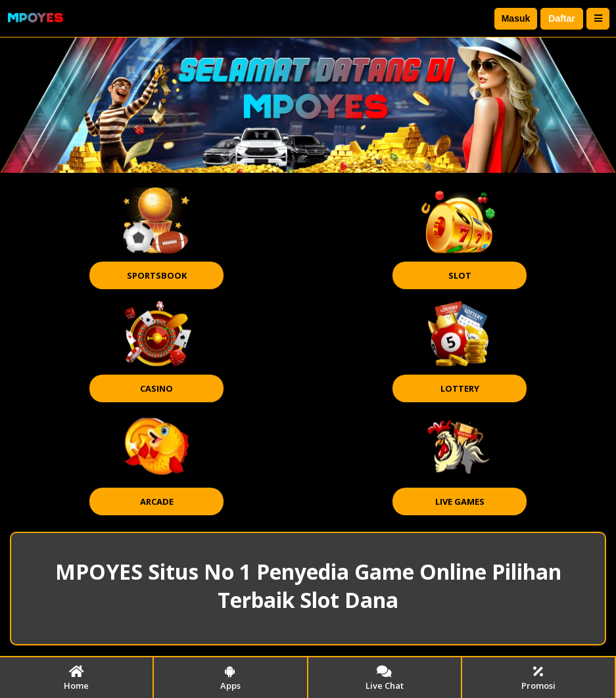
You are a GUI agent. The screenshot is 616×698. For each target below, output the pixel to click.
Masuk (516, 18)
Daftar (561, 18)
